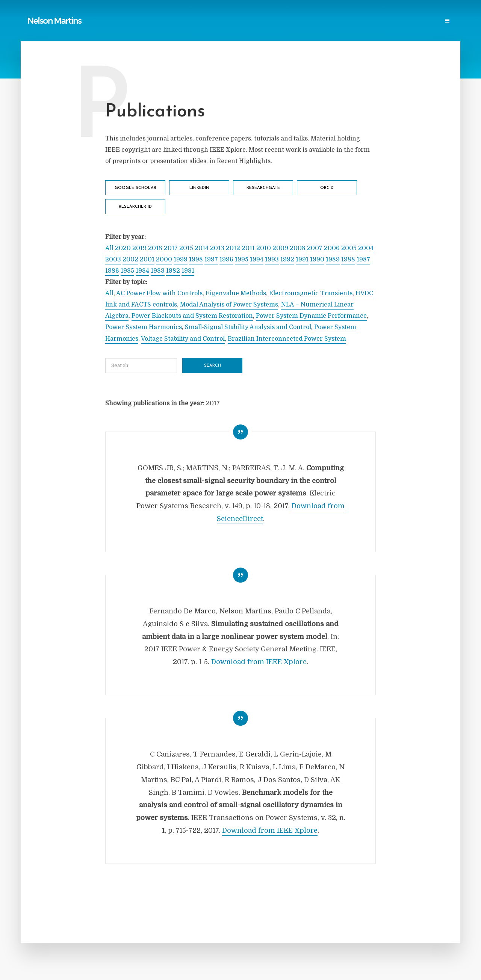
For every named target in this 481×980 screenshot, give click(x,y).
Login (442, 21)
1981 (188, 271)
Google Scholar (135, 188)
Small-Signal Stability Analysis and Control (248, 327)
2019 (139, 248)
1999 (181, 260)
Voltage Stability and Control (183, 339)
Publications (145, 21)
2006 (332, 248)
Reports (181, 21)
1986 (112, 271)
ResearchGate (263, 188)
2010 (264, 248)
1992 (287, 260)
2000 (164, 260)
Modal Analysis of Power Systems (229, 305)
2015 (186, 248)
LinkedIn (199, 188)
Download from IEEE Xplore (259, 662)
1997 (211, 260)
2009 (280, 248)
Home (113, 21)
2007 (315, 248)
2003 (113, 260)
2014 (202, 248)
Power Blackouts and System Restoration (192, 316)
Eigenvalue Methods (236, 293)
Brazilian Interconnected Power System (287, 339)
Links (207, 21)
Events (385, 21)
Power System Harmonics (144, 327)
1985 (127, 271)
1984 (142, 271)
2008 (298, 248)
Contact (414, 21)
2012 (233, 248)
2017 (171, 248)
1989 (333, 260)
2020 (123, 248)
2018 (155, 248)
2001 (147, 260)
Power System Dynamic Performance (311, 316)
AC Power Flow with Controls (159, 293)
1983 (158, 271)
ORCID (327, 188)
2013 (217, 248)
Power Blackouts (245, 21)
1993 (272, 260)
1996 (226, 260)
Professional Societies (305, 21)
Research (355, 21)
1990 (317, 260)
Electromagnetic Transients (311, 293)
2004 (366, 248)
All (109, 248)
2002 (130, 260)
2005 (349, 248)
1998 (196, 260)
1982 (173, 271)
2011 (248, 248)
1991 (302, 260)
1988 (348, 260)
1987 (363, 260)
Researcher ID (135, 207)
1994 (257, 260)
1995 (242, 260)
